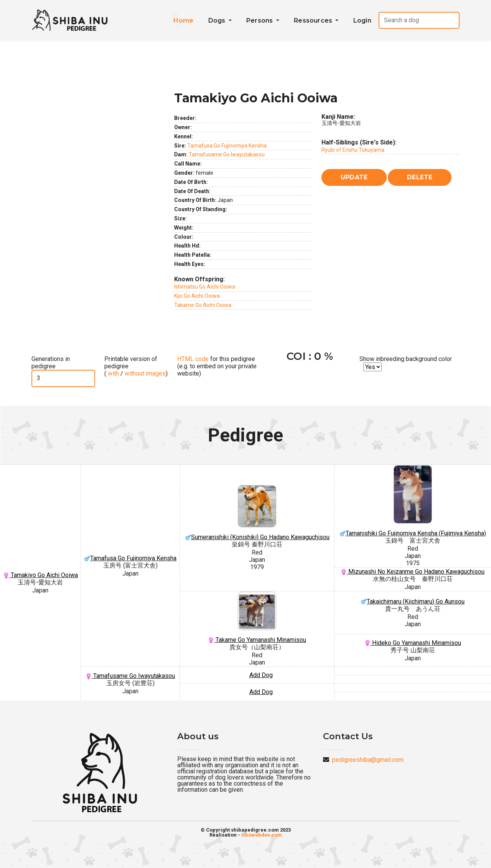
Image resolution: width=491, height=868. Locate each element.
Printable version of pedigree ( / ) (136, 366)
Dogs (218, 21)
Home (183, 21)
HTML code (193, 359)
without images (145, 373)
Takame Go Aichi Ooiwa (203, 305)
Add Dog (261, 675)
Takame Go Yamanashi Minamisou (257, 618)
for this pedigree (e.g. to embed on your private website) (217, 366)
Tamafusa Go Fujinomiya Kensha (227, 146)
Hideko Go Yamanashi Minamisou (413, 643)
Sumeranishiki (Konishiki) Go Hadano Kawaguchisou (257, 513)
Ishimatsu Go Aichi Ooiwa (205, 287)
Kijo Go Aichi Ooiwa (197, 296)
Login (362, 21)
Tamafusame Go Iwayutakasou (227, 154)
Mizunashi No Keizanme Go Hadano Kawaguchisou (413, 572)
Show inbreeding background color (406, 359)
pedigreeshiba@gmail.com (368, 760)
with (113, 373)
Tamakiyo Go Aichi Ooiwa (40, 575)
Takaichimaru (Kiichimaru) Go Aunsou (413, 601)
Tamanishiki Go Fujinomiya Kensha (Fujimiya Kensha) (413, 501)
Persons (260, 21)
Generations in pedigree (51, 363)
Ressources (314, 21)
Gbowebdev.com (262, 835)
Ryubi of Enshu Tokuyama (353, 150)
